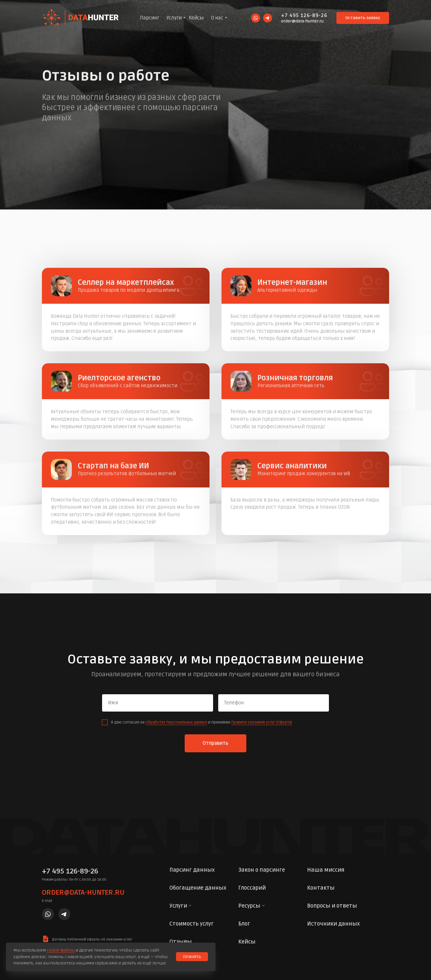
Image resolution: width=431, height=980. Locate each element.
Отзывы (181, 942)
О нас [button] (217, 18)
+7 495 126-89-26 (304, 15)
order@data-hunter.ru (302, 21)
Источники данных (333, 924)
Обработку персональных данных (176, 722)
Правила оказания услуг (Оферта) (262, 722)
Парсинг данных (192, 870)
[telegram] (268, 18)
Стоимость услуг (192, 924)
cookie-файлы (61, 950)
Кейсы (196, 18)
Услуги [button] (174, 18)
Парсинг (150, 18)
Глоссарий (252, 888)
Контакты (321, 888)
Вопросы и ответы (332, 906)
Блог (244, 924)
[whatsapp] (256, 18)
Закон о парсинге (262, 870)
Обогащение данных (198, 888)
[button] (363, 18)
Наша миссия (326, 870)
